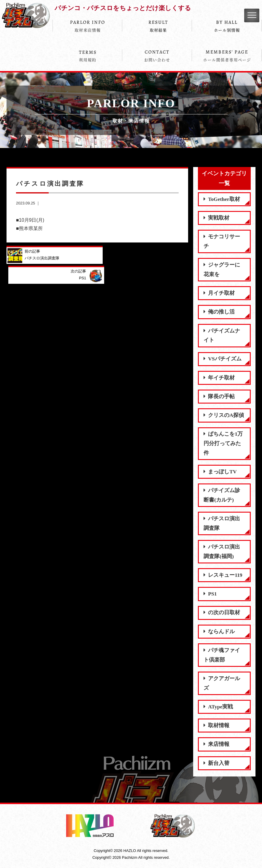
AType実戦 (218, 707)
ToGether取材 (222, 199)
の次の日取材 (222, 612)
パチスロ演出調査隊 (222, 523)
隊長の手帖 (219, 396)
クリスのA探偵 (224, 415)
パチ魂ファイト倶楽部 (222, 655)
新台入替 (216, 763)
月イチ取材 (219, 293)
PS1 (210, 594)
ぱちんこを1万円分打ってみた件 (223, 443)
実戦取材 (216, 218)
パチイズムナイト (222, 335)
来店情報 (216, 744)
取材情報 (216, 725)
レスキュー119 (223, 575)
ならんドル (219, 631)
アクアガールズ (222, 683)
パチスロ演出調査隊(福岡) (222, 552)
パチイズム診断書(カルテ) (222, 495)
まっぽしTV (220, 472)
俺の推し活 (219, 312)
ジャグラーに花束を (222, 270)
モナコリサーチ (222, 241)
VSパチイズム (223, 359)
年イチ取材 (219, 378)
